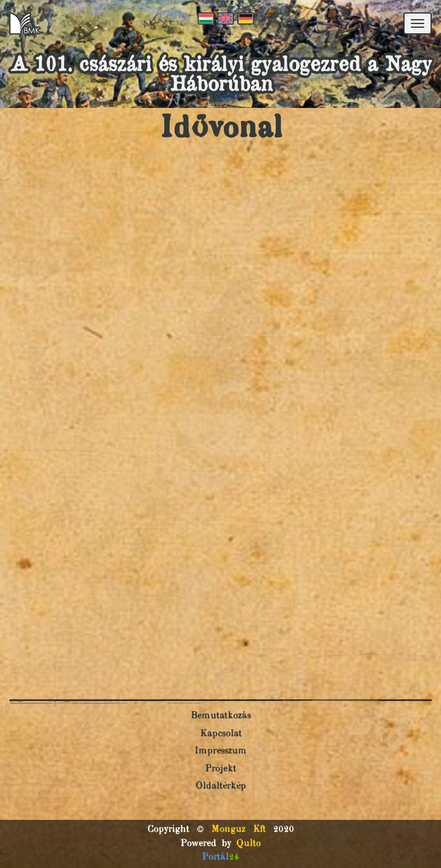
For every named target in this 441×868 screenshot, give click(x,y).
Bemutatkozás (221, 716)
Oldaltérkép (221, 786)
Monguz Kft (238, 829)
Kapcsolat (221, 734)
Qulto (249, 844)
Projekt (220, 769)
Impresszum (220, 751)
